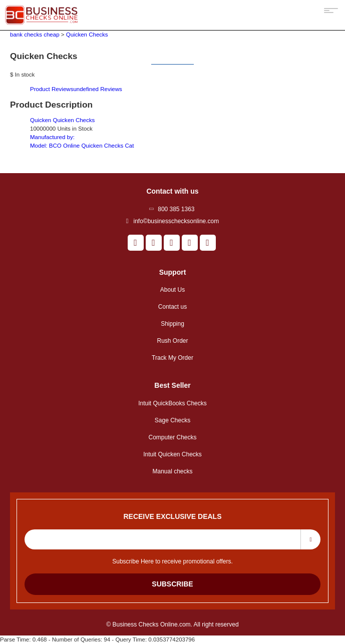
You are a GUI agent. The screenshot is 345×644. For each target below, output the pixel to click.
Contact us (172, 307)
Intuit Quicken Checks (172, 454)
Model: (82, 146)
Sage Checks (172, 420)
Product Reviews (76, 89)
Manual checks (172, 471)
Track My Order (172, 358)
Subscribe (172, 584)
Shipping (172, 324)
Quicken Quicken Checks (62, 120)
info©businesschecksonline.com (176, 221)
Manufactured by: (52, 137)
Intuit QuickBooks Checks (172, 403)
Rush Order (172, 341)
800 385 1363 (176, 209)
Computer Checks (172, 437)
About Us (172, 290)
